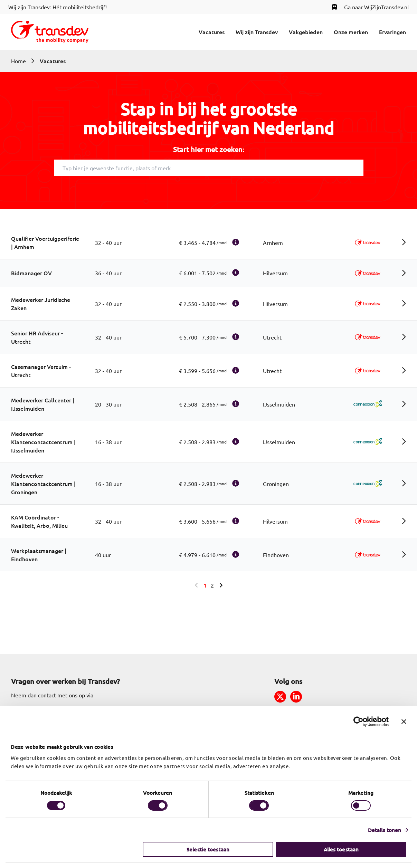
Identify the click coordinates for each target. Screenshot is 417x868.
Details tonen (385, 830)
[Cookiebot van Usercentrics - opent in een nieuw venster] (358, 722)
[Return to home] (50, 32)
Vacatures (212, 32)
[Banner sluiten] (404, 722)
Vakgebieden (306, 32)
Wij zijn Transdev (257, 32)
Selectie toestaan (208, 849)
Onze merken (351, 32)
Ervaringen (392, 32)
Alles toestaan (341, 849)
